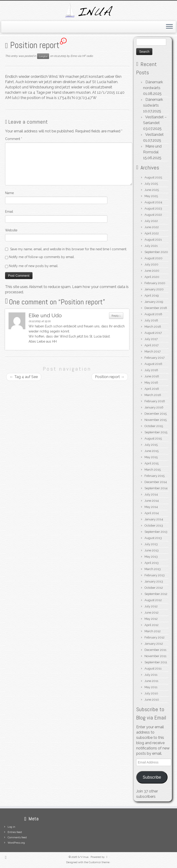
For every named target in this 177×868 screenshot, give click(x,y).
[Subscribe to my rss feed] (7, 857)
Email (9, 212)
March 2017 (153, 351)
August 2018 (153, 314)
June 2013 (152, 550)
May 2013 (151, 557)
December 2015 (156, 414)
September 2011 (156, 662)
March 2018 (153, 327)
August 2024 (153, 202)
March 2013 (153, 569)
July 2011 (151, 675)
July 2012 (151, 606)
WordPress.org (16, 843)
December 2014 (156, 482)
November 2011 (155, 656)
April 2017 (152, 345)
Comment (14, 139)
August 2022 (153, 215)
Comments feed (17, 837)
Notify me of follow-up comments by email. (42, 257)
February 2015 (155, 476)
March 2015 (153, 470)
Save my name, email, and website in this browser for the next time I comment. (69, 249)
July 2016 (151, 370)
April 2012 (152, 625)
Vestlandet (154, 135)
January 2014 (154, 519)
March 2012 (153, 631)
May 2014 (151, 507)
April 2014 (152, 513)
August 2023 (153, 208)
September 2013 (156, 532)
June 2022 (152, 227)
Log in (11, 827)
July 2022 (151, 221)
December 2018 (156, 308)
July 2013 (151, 544)
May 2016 (151, 383)
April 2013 (152, 563)
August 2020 (153, 258)
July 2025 (151, 184)
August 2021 (153, 240)
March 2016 (153, 395)
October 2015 (154, 426)
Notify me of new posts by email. (34, 266)
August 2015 (153, 438)
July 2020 (151, 264)
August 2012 (153, 600)
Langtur (43, 56)
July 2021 (151, 246)
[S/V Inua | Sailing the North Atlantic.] (88, 10)
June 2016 (152, 376)
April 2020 (152, 277)
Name (9, 193)
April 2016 (152, 389)
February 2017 (155, 358)
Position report (110, 377)
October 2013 (154, 526)
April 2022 (152, 233)
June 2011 (151, 681)
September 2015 (156, 432)
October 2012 (154, 588)
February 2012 (155, 637)
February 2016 (155, 401)
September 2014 (156, 488)
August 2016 (153, 364)
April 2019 (152, 296)
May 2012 (151, 619)
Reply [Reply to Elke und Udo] (116, 316)
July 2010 (151, 693)
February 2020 (155, 283)
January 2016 (154, 407)
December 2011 (155, 650)
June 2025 (152, 190)
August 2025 (153, 177)
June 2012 (152, 613)
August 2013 (153, 538)
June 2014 (152, 501)
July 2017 (151, 339)
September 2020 (156, 252)
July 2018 (151, 320)
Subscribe (152, 777)
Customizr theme (99, 862)
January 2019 (154, 302)
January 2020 (154, 289)
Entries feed (15, 832)
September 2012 (156, 594)
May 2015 (151, 457)
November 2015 (156, 420)
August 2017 (153, 333)
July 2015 (151, 445)
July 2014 (151, 494)
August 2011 (153, 668)
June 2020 (152, 271)
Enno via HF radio (82, 56)
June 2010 (152, 700)
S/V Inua (83, 857)
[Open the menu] (169, 27)
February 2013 (155, 575)
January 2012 (154, 644)
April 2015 (152, 463)
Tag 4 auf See (24, 377)
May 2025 (151, 196)
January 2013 (154, 581)
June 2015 (152, 451)
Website (11, 230)
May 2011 (151, 687)
